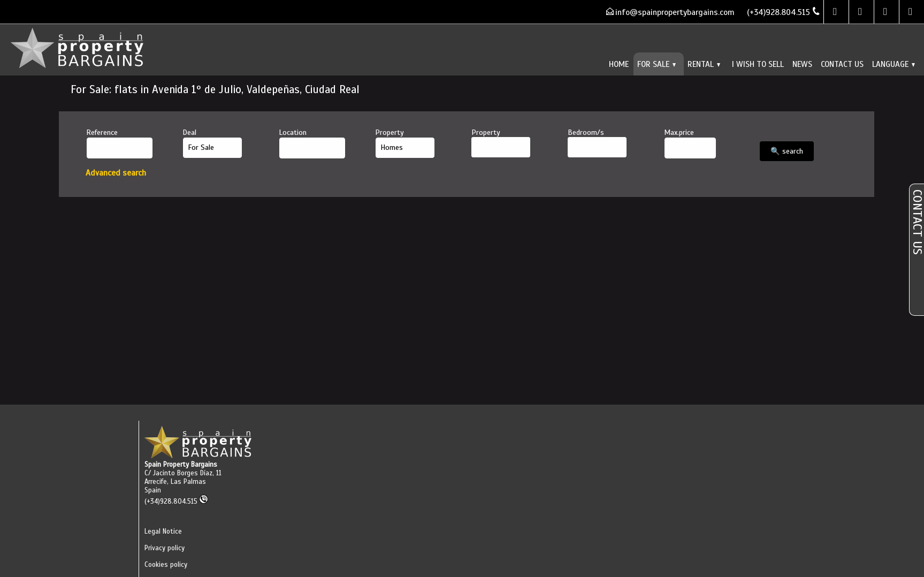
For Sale (656, 64)
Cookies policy (166, 565)
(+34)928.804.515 (176, 502)
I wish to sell (758, 64)
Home (619, 64)
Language (894, 64)
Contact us (842, 64)
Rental (704, 64)
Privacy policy (165, 548)
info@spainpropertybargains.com (675, 12)
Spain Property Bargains (181, 465)
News (802, 64)
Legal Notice (163, 532)
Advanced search (116, 173)
